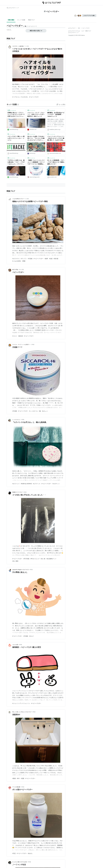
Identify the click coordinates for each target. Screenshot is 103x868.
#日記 (14, 853)
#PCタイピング (35, 559)
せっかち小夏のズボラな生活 (20, 862)
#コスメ (15, 336)
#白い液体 (15, 561)
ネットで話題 (21, 20)
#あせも (30, 853)
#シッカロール (33, 411)
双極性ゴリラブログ (17, 492)
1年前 (33, 345)
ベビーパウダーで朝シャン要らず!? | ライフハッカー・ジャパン (16, 138)
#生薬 (51, 259)
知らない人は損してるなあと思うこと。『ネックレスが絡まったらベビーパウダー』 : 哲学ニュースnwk (36, 138)
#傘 (40, 411)
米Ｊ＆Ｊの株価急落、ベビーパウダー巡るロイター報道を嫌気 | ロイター (56, 162)
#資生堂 (20, 336)
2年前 (25, 492)
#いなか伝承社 (17, 261)
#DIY (18, 778)
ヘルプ (83, 31)
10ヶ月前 (21, 270)
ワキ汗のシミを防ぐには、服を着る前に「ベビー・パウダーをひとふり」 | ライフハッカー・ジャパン (16, 162)
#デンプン (24, 259)
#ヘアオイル (16, 97)
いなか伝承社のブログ (18, 199)
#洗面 (23, 778)
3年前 (34, 712)
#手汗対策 (26, 559)
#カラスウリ (16, 259)
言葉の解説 (11, 20)
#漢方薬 (56, 259)
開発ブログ (88, 31)
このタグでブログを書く (89, 16)
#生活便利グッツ (51, 559)
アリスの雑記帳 (16, 787)
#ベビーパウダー (34, 97)
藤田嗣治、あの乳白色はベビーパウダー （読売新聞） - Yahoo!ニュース (56, 114)
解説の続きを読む (36, 31)
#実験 (24, 261)
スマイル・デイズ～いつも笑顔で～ (21, 345)
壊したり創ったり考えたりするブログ (22, 712)
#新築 (14, 778)
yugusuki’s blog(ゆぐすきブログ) (20, 570)
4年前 (29, 862)
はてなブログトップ (73, 33)
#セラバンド (16, 484)
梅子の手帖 (15, 270)
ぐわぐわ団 (15, 645)
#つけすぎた (24, 97)
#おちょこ (45, 411)
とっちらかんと (16, 420)
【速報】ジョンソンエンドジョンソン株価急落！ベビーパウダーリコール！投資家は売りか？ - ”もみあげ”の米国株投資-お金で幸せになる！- (36, 162)
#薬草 (46, 259)
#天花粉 (30, 259)
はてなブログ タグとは (74, 31)
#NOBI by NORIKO (26, 484)
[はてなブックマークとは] (18, 104)
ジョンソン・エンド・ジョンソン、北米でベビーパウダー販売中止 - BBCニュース (36, 114)
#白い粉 (43, 559)
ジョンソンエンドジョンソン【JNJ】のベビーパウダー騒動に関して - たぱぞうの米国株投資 (56, 138)
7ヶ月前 (27, 46)
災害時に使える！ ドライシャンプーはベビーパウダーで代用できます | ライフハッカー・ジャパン (16, 115)
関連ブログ (31, 20)
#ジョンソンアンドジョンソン (21, 703)
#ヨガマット (56, 484)
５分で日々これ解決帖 (18, 46)
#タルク (31, 636)
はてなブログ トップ (13, 8)
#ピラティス (37, 484)
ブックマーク (12, 110)
